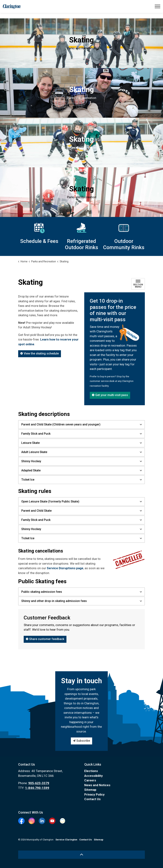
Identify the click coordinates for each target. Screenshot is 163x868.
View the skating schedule (40, 354)
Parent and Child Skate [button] (36, 511)
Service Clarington (66, 840)
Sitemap (90, 790)
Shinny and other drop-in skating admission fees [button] (54, 601)
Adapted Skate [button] (31, 470)
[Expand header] (157, 6)
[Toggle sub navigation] (138, 284)
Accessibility (94, 776)
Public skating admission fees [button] (42, 592)
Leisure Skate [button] (30, 443)
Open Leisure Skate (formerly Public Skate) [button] (50, 501)
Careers (90, 780)
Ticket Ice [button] (28, 480)
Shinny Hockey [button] (31, 461)
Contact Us (92, 799)
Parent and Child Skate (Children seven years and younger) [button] (61, 424)
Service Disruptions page (65, 568)
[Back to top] (81, 855)
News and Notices (97, 785)
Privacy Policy (94, 794)
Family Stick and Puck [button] (36, 434)
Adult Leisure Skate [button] (34, 452)
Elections (91, 771)
